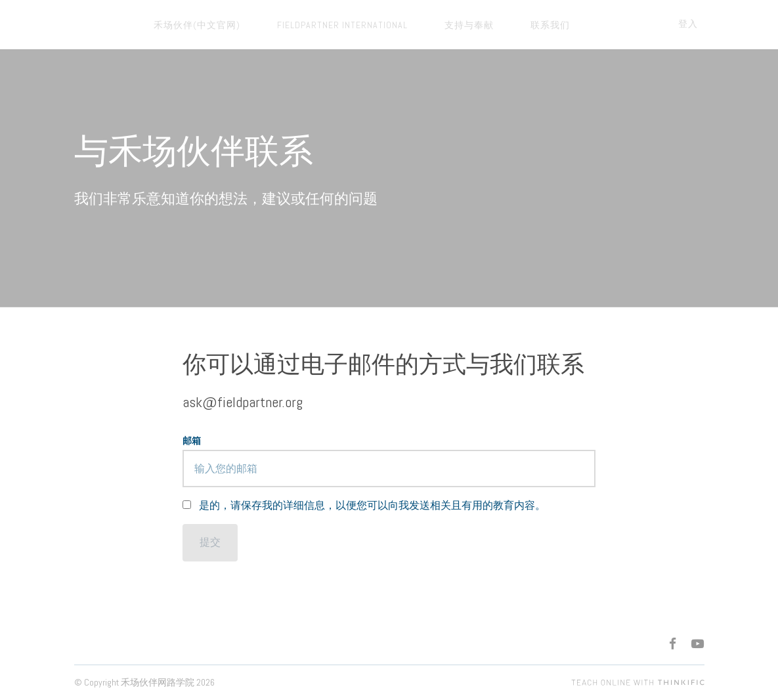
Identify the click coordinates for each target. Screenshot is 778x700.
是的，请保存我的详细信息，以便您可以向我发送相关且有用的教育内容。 (372, 505)
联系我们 (505, 25)
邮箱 (192, 441)
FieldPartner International (323, 25)
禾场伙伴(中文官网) (191, 25)
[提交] (210, 543)
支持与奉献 (437, 25)
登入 (695, 24)
